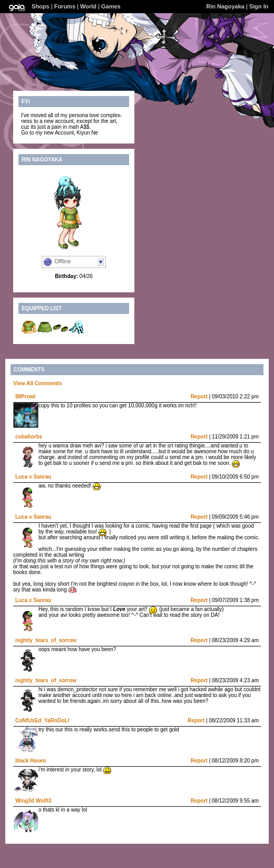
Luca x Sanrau (33, 477)
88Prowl (25, 397)
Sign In (259, 6)
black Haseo (31, 761)
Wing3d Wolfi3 (33, 801)
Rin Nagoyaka (225, 6)
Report (199, 397)
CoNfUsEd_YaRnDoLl (42, 721)
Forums (65, 6)
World (88, 6)
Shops (41, 6)
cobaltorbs (29, 437)
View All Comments (37, 383)
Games (111, 6)
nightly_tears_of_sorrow (46, 640)
